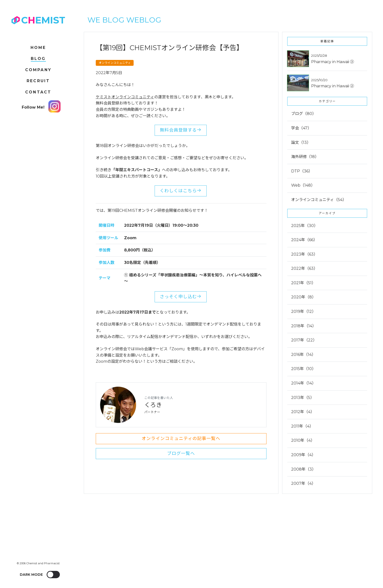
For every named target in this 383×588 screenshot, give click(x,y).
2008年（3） (303, 469)
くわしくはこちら (181, 191)
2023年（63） (304, 254)
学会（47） (301, 128)
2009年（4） (303, 455)
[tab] (327, 263)
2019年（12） (303, 311)
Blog (38, 59)
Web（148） (303, 185)
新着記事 (327, 41)
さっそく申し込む (181, 297)
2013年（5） (303, 398)
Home (38, 48)
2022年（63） (304, 268)
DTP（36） (302, 171)
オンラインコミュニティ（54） (319, 200)
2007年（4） (303, 483)
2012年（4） (303, 412)
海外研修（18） (305, 157)
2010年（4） (303, 440)
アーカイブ (327, 213)
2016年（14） (303, 355)
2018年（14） (304, 326)
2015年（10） (303, 369)
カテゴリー (327, 101)
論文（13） (301, 142)
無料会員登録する (181, 130)
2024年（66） (304, 240)
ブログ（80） (304, 114)
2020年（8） (303, 297)
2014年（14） (303, 383)
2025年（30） (304, 226)
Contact (38, 92)
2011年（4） (302, 426)
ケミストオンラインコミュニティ (125, 97)
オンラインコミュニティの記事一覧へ (181, 439)
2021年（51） (303, 283)
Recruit (38, 81)
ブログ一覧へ (181, 453)
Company (38, 70)
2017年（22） (304, 340)
